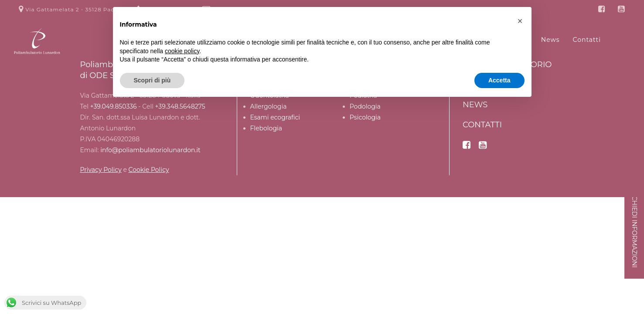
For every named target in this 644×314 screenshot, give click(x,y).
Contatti (482, 125)
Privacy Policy (101, 170)
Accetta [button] (499, 80)
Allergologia (269, 106)
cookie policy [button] (182, 51)
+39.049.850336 (114, 106)
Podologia (365, 106)
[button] (520, 21)
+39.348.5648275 (180, 106)
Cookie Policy (149, 170)
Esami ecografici (275, 117)
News (475, 105)
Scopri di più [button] (152, 80)
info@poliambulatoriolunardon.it (150, 150)
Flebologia (266, 128)
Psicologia (365, 117)
